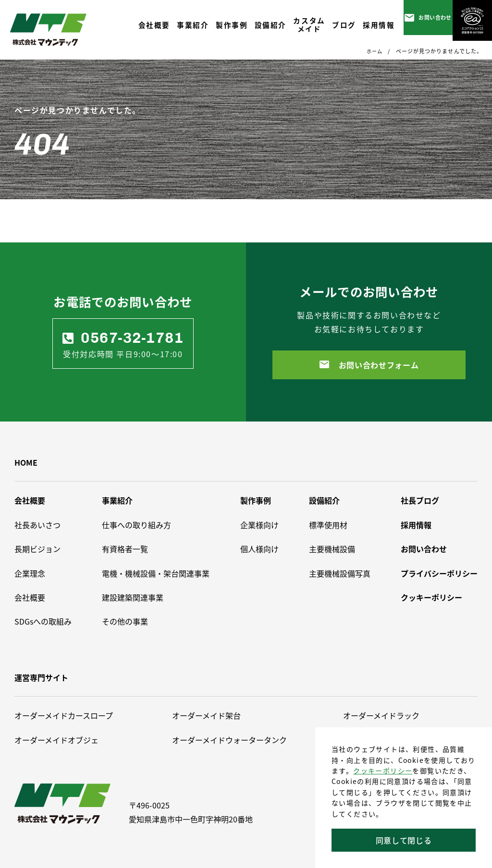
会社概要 (30, 500)
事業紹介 (117, 500)
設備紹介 (324, 500)
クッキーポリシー (383, 771)
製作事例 (256, 500)
